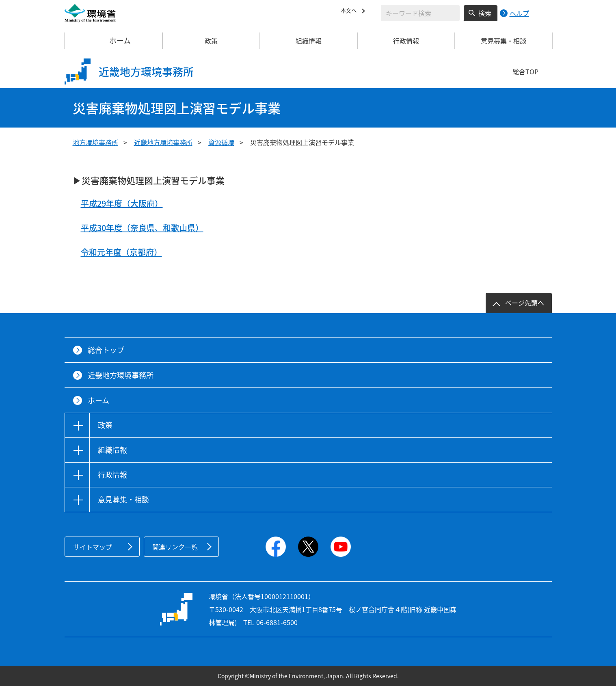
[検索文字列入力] (420, 13)
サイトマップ (93, 547)
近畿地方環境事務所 (163, 142)
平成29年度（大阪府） (122, 203)
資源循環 (221, 142)
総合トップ (106, 350)
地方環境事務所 (95, 142)
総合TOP (525, 71)
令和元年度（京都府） (121, 252)
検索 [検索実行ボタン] (485, 13)
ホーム (114, 41)
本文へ (350, 12)
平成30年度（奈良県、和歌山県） (142, 228)
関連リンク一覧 (175, 547)
